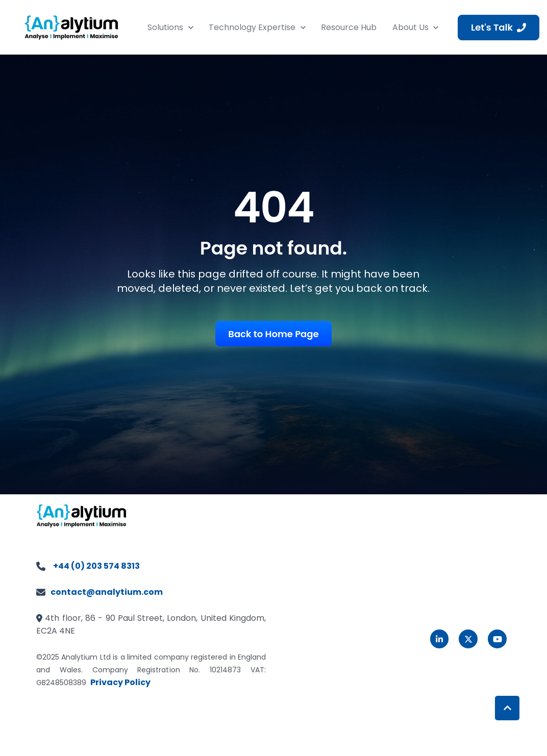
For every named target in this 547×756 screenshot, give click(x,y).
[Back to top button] (507, 708)
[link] (71, 27)
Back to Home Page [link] (273, 334)
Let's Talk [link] (499, 27)
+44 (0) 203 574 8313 (96, 566)
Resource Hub (349, 27)
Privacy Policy (120, 682)
